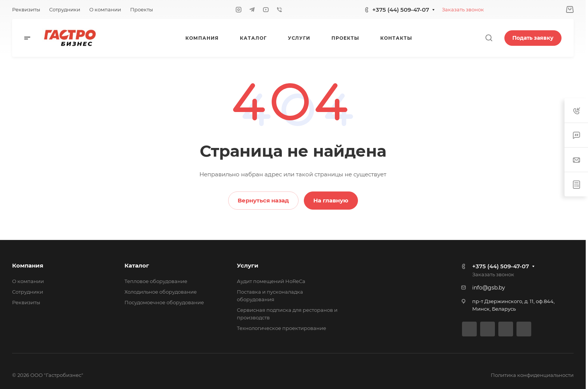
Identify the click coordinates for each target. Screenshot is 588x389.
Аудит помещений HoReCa (271, 281)
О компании (28, 281)
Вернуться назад (263, 200)
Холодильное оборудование (161, 292)
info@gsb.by (489, 288)
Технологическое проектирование (282, 328)
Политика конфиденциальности (532, 375)
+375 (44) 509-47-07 (401, 10)
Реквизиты (26, 302)
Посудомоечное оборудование (164, 302)
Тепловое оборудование (156, 281)
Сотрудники (28, 292)
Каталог (137, 265)
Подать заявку (533, 38)
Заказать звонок (463, 9)
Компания (28, 265)
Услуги (248, 265)
